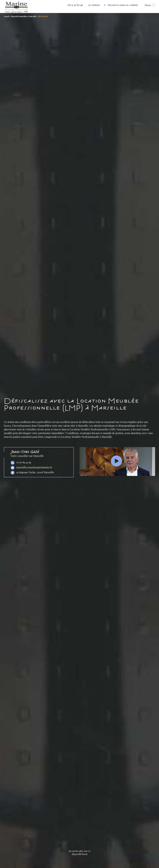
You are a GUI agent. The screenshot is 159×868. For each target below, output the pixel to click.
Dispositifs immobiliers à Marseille (23, 16)
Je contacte (94, 5)
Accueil (7, 16)
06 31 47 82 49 (73, 5)
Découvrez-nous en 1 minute (123, 5)
